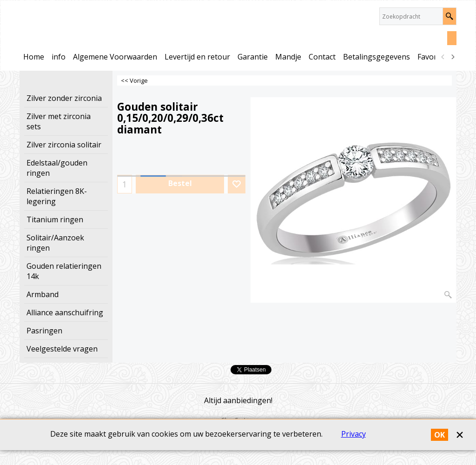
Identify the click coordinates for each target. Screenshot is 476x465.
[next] (452, 57)
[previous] (443, 57)
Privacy (354, 449)
